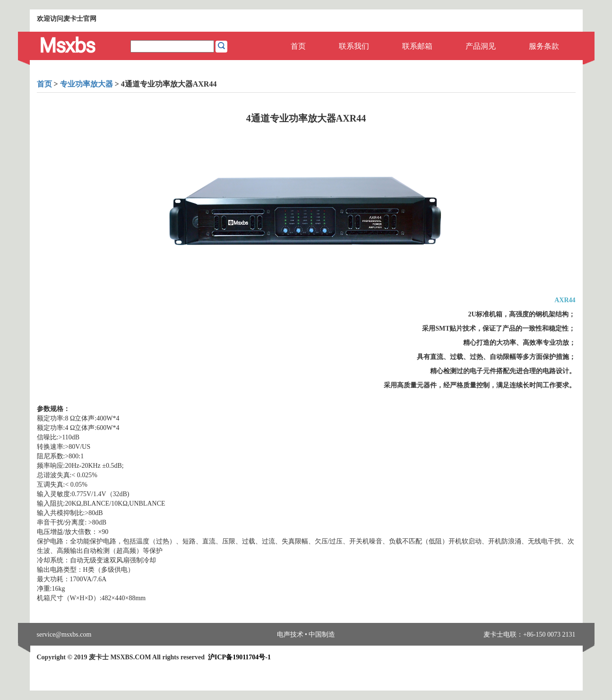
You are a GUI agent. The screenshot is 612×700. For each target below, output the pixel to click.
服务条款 (544, 46)
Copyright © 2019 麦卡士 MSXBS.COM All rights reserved (154, 657)
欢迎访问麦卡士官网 (67, 19)
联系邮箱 (417, 46)
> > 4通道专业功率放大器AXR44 (127, 84)
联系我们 (354, 46)
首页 (298, 46)
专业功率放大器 (86, 84)
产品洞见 (481, 46)
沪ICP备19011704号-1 (239, 657)
